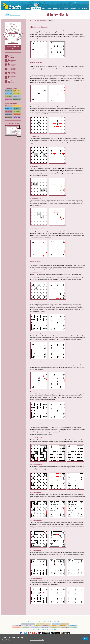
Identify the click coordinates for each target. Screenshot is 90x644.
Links (48, 622)
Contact (38, 622)
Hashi (37, 626)
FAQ (45, 622)
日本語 (44, 629)
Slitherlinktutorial (13, 65)
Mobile (52, 622)
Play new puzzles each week (13, 47)
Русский (53, 629)
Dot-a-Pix (36, 627)
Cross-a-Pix (28, 626)
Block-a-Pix (26, 627)
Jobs (55, 622)
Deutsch (38, 629)
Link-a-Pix (56, 624)
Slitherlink (44, 20)
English (33, 629)
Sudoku (65, 624)
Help (42, 622)
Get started (37, 20)
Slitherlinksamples (13, 56)
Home (32, 20)
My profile (76, 2)
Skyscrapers (65, 627)
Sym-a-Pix (63, 626)
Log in (7, 14)
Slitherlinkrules (13, 61)
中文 (48, 629)
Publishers (60, 622)
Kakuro (54, 626)
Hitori (74, 627)
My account (83, 2)
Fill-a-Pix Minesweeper (43, 624)
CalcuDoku (45, 627)
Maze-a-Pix (55, 627)
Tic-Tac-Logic (17, 626)
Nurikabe (16, 627)
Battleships (73, 626)
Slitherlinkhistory (13, 81)
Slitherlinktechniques (13, 69)
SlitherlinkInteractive (13, 73)
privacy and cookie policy (37, 640)
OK (86, 638)
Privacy (34, 622)
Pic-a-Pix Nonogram (28, 624)
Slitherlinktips (13, 77)
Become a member (15, 15)
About (30, 622)
